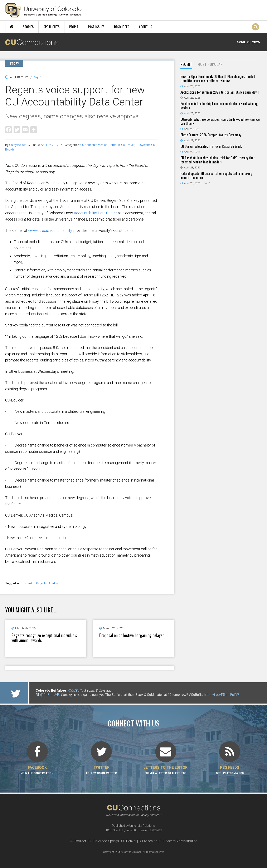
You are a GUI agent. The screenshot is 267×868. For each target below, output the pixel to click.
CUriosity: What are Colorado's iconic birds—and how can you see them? (220, 121)
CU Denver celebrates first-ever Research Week (211, 146)
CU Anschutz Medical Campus (100, 145)
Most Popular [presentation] (210, 64)
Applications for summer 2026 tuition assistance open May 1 (220, 92)
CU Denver (128, 145)
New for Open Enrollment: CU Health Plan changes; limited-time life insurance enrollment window (218, 79)
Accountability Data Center (95, 213)
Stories (28, 27)
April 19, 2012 (50, 145)
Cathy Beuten (18, 145)
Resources (122, 27)
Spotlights (51, 27)
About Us (145, 27)
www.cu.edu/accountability (50, 230)
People (74, 27)
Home (12, 27)
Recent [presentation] (186, 64)
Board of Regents (35, 583)
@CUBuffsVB (50, 695)
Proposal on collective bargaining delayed (132, 635)
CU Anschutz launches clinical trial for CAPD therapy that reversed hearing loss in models (218, 160)
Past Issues (96, 27)
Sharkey (53, 583)
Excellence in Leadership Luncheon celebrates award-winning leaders (219, 106)
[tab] (186, 65)
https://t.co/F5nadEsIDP (222, 695)
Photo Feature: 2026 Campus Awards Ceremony (211, 135)
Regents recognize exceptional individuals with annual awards (44, 638)
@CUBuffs (75, 691)
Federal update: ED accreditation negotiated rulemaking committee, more (216, 176)
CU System (143, 145)
